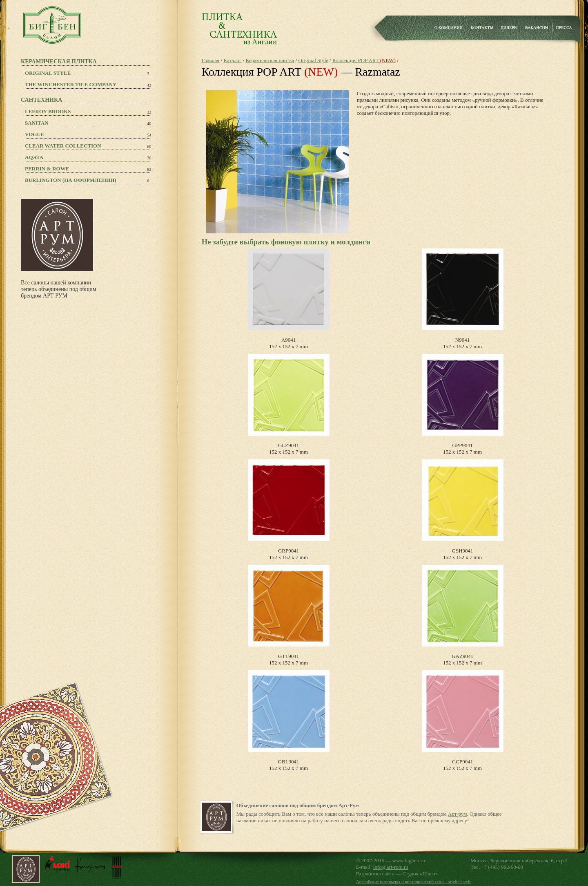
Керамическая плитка (270, 60)
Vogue (35, 134)
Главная (211, 60)
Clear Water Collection (63, 146)
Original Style (48, 73)
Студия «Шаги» (420, 874)
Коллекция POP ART (364, 60)
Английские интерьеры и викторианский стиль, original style (414, 882)
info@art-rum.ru (391, 867)
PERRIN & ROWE (47, 169)
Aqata (34, 157)
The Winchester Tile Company (71, 84)
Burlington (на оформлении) (71, 180)
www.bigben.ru (409, 860)
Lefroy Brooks (48, 111)
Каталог (232, 60)
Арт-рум (458, 814)
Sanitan (37, 123)
